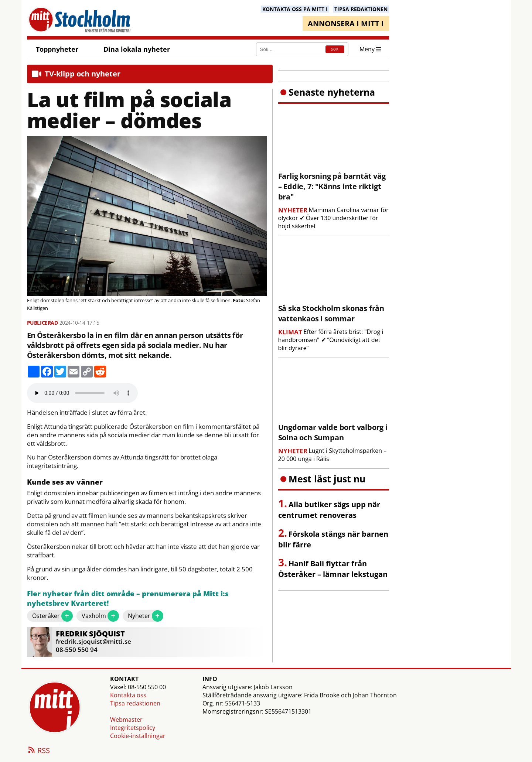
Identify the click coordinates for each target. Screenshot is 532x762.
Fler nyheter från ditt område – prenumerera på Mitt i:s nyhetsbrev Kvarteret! (128, 599)
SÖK (335, 49)
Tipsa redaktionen (135, 703)
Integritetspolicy (133, 728)
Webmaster (126, 720)
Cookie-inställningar (138, 736)
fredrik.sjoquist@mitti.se (93, 641)
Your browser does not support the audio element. (82, 393)
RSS (38, 751)
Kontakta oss (128, 695)
